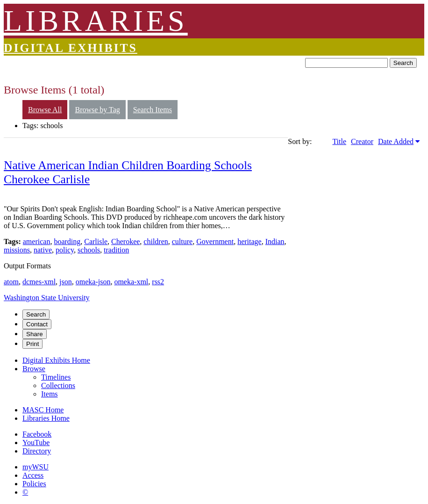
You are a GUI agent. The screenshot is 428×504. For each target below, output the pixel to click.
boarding (67, 241)
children (156, 241)
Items (50, 394)
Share (35, 334)
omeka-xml (131, 282)
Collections (58, 385)
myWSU (36, 467)
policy (65, 250)
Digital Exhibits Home (56, 360)
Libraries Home (46, 418)
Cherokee (125, 241)
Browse (34, 369)
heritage (250, 241)
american (37, 241)
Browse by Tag (97, 110)
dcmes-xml (39, 282)
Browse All (45, 110)
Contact (37, 324)
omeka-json (93, 282)
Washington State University (47, 298)
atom (11, 282)
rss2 (158, 282)
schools (89, 250)
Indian (275, 241)
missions (17, 250)
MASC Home (43, 410)
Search (403, 63)
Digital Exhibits (71, 48)
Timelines (56, 377)
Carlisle (96, 241)
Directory (37, 451)
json (66, 282)
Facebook (37, 434)
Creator (362, 141)
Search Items (153, 110)
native (43, 250)
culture (182, 241)
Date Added (396, 141)
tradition (116, 250)
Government (215, 241)
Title (339, 141)
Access (33, 475)
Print (32, 344)
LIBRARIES (96, 21)
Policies (34, 484)
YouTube (36, 443)
